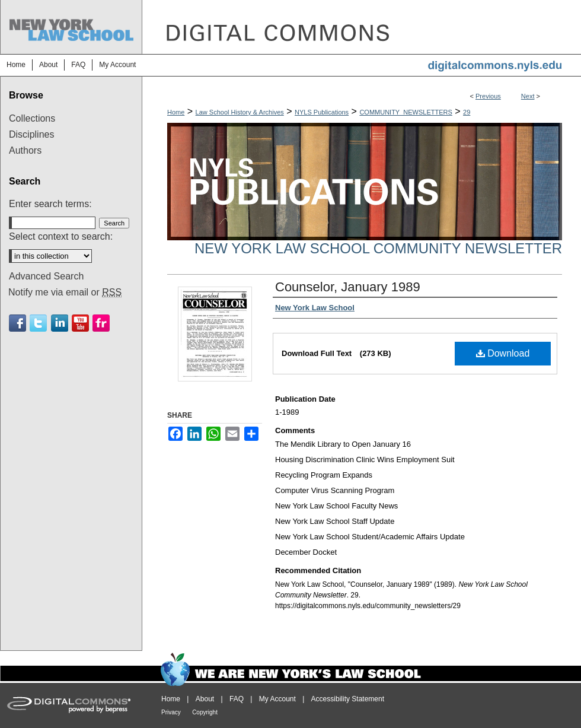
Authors (25, 150)
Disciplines (31, 134)
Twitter (38, 323)
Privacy (171, 712)
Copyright (205, 712)
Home (176, 112)
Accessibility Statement (348, 699)
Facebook (17, 323)
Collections (32, 118)
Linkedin (60, 323)
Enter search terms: (50, 204)
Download (503, 353)
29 (467, 112)
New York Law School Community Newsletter (378, 248)
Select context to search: (61, 236)
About (205, 699)
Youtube (80, 323)
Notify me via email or (65, 293)
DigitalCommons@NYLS (362, 27)
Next (528, 96)
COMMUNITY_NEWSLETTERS (406, 112)
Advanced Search (46, 276)
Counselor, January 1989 (348, 287)
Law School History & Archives (240, 112)
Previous (488, 96)
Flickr (101, 323)
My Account (277, 699)
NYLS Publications (322, 112)
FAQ (237, 699)
